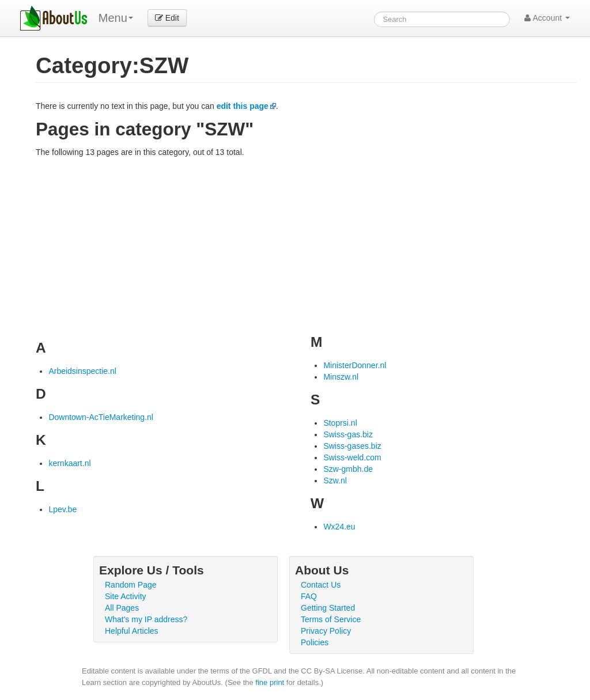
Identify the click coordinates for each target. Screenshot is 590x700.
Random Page (131, 585)
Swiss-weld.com (352, 457)
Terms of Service (331, 619)
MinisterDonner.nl (355, 365)
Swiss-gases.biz (352, 446)
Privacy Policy (326, 631)
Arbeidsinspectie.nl (82, 371)
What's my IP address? (146, 619)
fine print (270, 682)
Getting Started (328, 608)
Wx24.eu (339, 527)
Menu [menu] (116, 18)
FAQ (309, 596)
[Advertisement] (307, 244)
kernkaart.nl (69, 463)
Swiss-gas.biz (348, 434)
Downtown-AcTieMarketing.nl (101, 417)
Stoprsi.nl (340, 423)
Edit (167, 18)
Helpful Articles (132, 631)
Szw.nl (335, 480)
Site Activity (126, 596)
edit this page (243, 106)
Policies (315, 642)
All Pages (122, 608)
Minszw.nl (341, 377)
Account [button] (547, 18)
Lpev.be (63, 509)
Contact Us (321, 585)
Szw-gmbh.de (348, 469)
